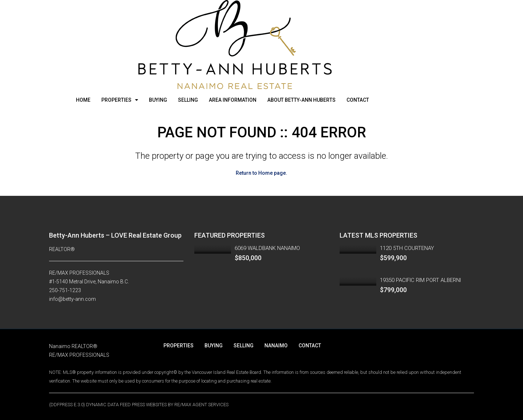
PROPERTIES (116, 100)
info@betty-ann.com (72, 299)
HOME (83, 100)
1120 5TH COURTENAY (407, 248)
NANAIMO (276, 346)
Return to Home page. (261, 173)
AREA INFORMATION (233, 100)
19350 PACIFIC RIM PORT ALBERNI (420, 280)
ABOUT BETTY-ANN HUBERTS (301, 100)
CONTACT (358, 100)
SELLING (188, 100)
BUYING (158, 100)
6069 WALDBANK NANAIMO (267, 248)
